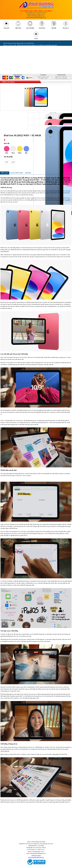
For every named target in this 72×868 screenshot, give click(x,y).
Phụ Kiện (54, 29)
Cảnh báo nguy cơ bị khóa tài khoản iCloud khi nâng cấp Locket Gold (22, 49)
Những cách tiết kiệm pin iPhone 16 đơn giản (16, 51)
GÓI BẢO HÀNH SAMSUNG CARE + (13, 71)
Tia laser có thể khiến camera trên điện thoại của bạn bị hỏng (20, 53)
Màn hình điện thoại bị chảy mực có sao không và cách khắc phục (21, 61)
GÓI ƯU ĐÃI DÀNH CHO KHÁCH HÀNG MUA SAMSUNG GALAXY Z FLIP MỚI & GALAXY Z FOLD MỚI (33, 69)
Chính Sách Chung (36, 857)
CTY (7, 164)
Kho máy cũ (66, 29)
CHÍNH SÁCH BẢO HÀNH (11, 73)
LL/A (13, 164)
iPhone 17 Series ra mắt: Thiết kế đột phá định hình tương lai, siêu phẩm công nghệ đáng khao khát (30, 47)
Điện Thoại (18, 29)
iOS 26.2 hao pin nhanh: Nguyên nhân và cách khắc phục (19, 45)
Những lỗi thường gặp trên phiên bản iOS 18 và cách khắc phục (21, 55)
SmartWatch (42, 29)
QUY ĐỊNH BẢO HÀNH (10, 75)
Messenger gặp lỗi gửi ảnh (10, 57)
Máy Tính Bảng (30, 29)
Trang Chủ (6, 29)
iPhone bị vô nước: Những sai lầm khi (14, 63)
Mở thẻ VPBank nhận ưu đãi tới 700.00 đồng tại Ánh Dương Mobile (22, 59)
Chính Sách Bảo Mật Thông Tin (36, 859)
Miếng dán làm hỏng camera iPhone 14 (14, 67)
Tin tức (36, 40)
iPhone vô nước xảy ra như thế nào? (13, 65)
